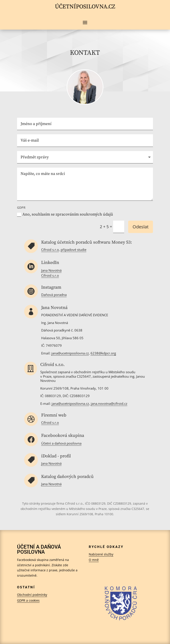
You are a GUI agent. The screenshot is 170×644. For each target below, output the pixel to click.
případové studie (73, 250)
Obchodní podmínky (32, 595)
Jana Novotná (51, 270)
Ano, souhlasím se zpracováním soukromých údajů (65, 214)
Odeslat (141, 227)
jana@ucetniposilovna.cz (70, 403)
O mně (94, 560)
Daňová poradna (54, 295)
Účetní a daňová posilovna (61, 443)
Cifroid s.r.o (50, 250)
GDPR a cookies (28, 600)
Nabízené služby (101, 554)
